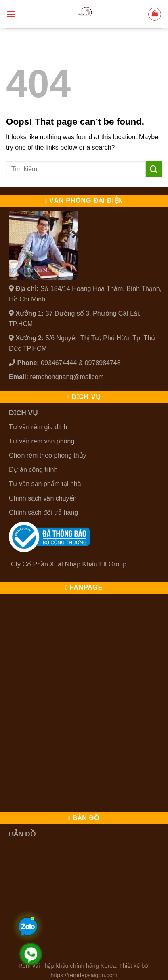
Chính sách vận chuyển (43, 498)
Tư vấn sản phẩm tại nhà (45, 484)
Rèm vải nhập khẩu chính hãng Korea (67, 966)
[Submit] (154, 169)
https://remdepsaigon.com (84, 975)
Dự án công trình (33, 470)
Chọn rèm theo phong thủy (48, 455)
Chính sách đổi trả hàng (43, 512)
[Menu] (11, 14)
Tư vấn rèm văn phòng (42, 441)
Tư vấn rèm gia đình (38, 427)
